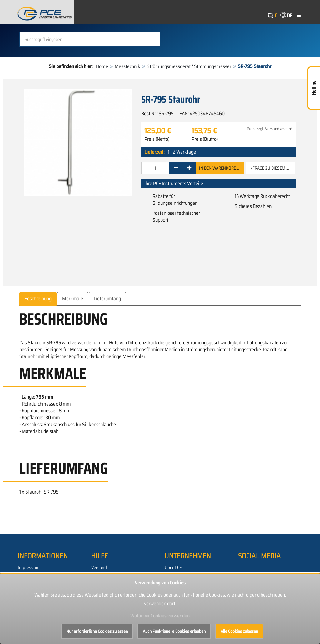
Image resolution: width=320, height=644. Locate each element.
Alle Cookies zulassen (239, 631)
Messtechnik (127, 66)
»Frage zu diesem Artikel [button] (273, 168)
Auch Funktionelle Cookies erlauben (174, 631)
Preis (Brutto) (205, 139)
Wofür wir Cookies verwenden (160, 616)
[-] (176, 168)
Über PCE (173, 568)
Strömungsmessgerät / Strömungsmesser (189, 66)
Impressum (29, 568)
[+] (189, 168)
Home (102, 66)
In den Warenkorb (220, 168)
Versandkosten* (279, 129)
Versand (99, 568)
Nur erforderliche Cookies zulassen (97, 631)
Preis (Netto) (157, 139)
